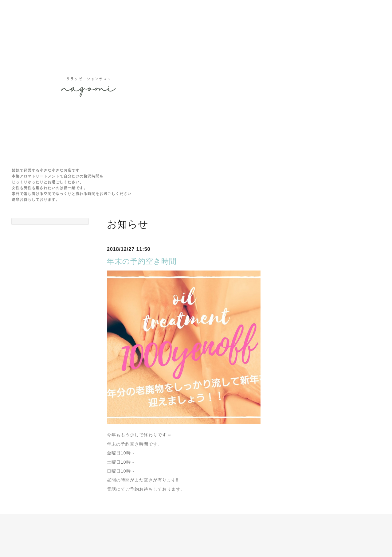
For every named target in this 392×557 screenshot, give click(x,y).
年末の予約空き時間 (142, 261)
